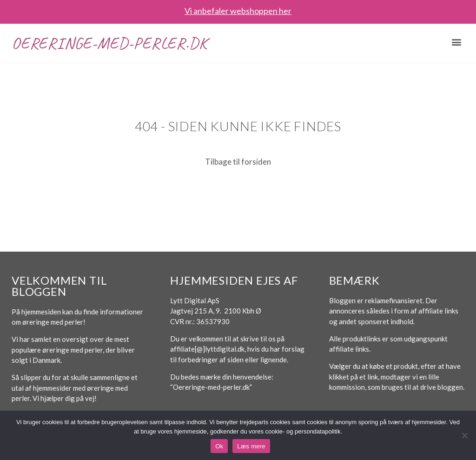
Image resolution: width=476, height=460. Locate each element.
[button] (457, 42)
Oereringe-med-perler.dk (109, 43)
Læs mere (251, 446)
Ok (219, 446)
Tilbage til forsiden (238, 162)
